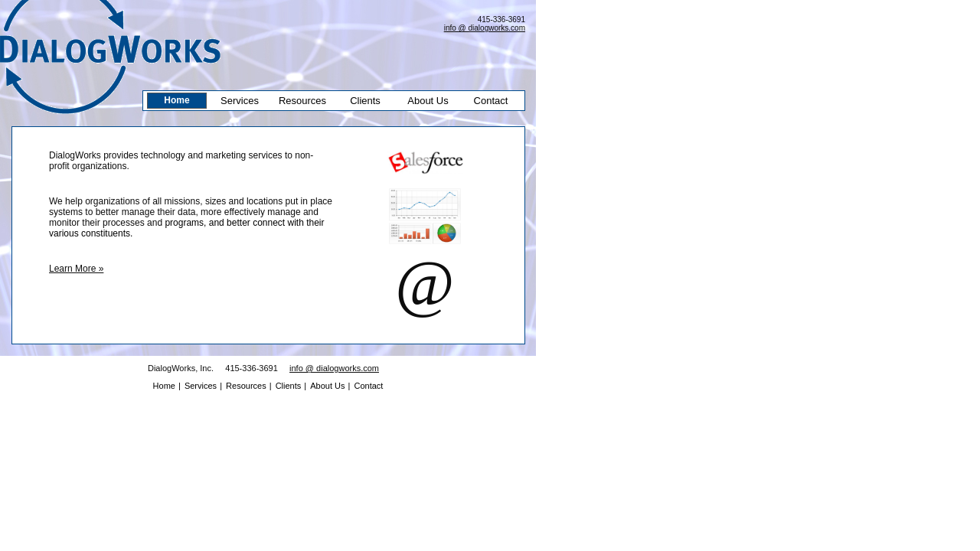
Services (240, 101)
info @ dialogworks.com (485, 28)
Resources (302, 101)
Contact (491, 101)
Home (176, 100)
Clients (365, 101)
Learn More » (76, 269)
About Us (428, 101)
